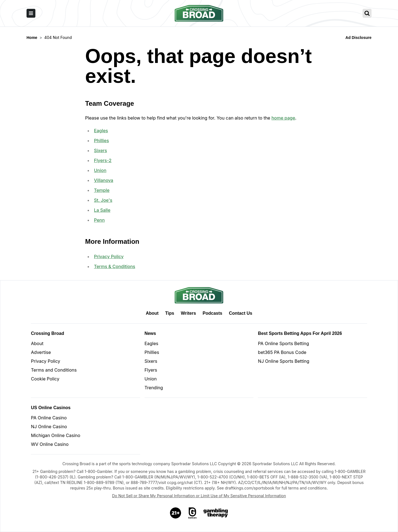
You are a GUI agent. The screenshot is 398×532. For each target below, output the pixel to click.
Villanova (104, 180)
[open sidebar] (31, 13)
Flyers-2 (103, 160)
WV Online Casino (50, 444)
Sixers (100, 150)
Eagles (101, 131)
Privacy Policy (109, 256)
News (150, 333)
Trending (154, 388)
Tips (170, 313)
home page (283, 118)
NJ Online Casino (49, 427)
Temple (102, 190)
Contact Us (240, 313)
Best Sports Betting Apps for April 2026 (300, 333)
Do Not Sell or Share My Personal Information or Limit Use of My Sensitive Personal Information (199, 496)
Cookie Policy (45, 379)
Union (100, 170)
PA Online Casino (49, 418)
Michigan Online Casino (56, 435)
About (152, 313)
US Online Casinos (51, 408)
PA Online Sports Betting (283, 343)
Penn (99, 220)
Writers (188, 313)
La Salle (102, 210)
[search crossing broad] (367, 13)
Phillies (101, 141)
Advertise (41, 352)
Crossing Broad (48, 333)
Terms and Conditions (54, 370)
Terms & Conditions (115, 266)
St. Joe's (103, 200)
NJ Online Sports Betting (284, 361)
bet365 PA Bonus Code (282, 352)
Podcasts (212, 313)
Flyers (151, 370)
